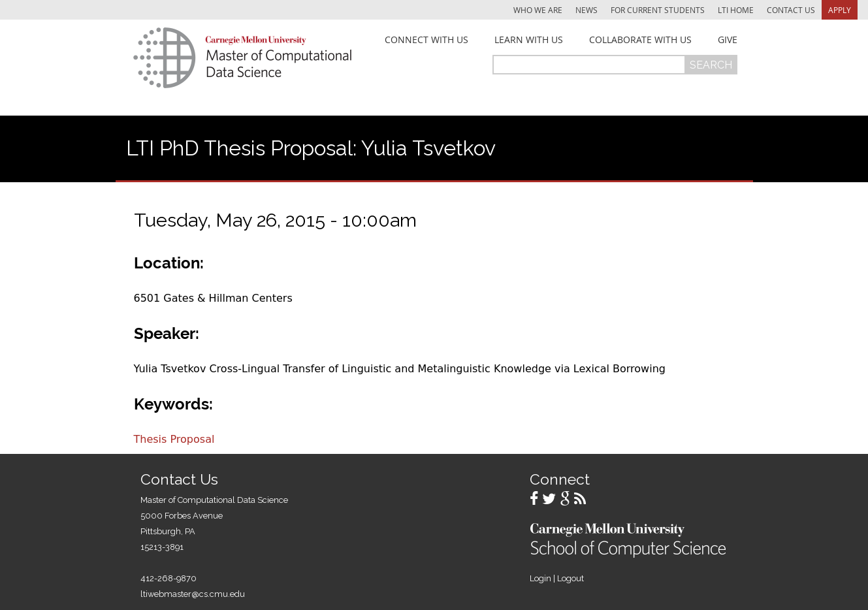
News (587, 10)
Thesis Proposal (174, 439)
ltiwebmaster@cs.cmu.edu (193, 594)
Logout (571, 578)
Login (540, 578)
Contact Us (791, 10)
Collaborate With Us (640, 40)
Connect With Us (426, 40)
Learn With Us (529, 40)
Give (728, 40)
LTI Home (736, 10)
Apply (840, 10)
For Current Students (658, 10)
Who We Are (538, 10)
